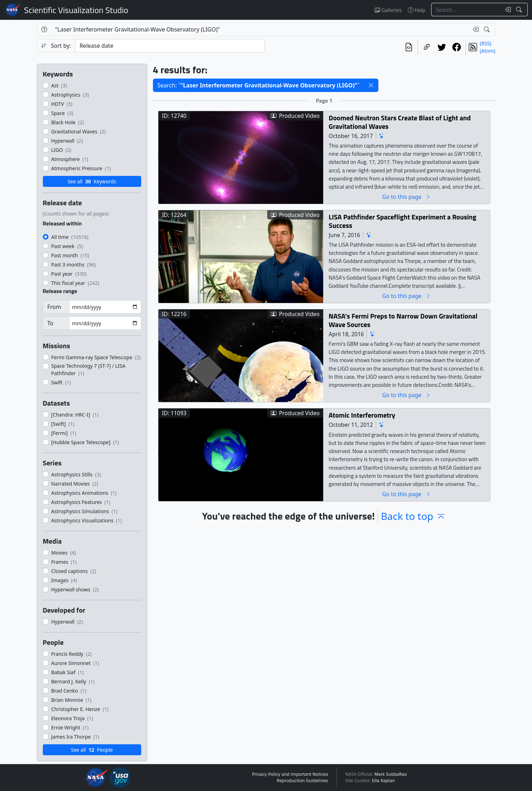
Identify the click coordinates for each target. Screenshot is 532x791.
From (54, 307)
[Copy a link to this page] (427, 47)
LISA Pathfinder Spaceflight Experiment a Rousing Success (402, 221)
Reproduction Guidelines (302, 781)
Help (417, 10)
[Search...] (466, 10)
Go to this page (406, 197)
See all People (92, 750)
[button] (371, 85)
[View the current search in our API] (409, 47)
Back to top (413, 516)
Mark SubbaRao (391, 774)
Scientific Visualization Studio (76, 10)
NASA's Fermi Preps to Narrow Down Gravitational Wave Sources (403, 320)
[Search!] (520, 10)
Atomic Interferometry (362, 415)
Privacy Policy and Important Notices (290, 774)
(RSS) (486, 43)
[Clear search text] (507, 10)
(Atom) (488, 51)
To (50, 323)
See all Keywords (92, 181)
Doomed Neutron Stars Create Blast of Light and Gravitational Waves (399, 122)
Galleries (388, 10)
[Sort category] (170, 46)
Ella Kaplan (384, 781)
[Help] (44, 29)
